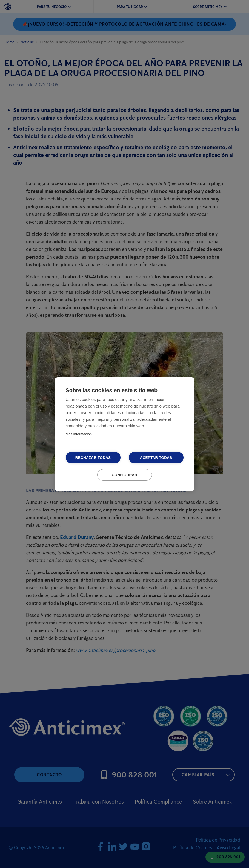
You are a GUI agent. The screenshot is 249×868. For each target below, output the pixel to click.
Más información (79, 434)
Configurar (125, 475)
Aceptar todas (156, 458)
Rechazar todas (93, 458)
